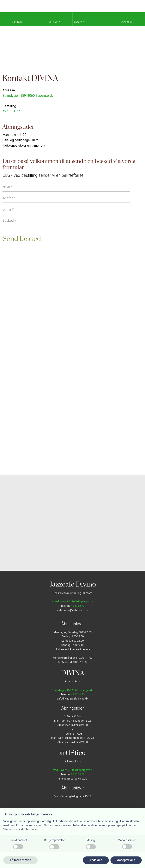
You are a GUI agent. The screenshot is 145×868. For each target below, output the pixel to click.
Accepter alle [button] (126, 860)
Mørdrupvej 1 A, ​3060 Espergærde (73, 601)
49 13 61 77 (11, 111)
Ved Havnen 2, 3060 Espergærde (72, 770)
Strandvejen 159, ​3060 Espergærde (28, 96)
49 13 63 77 (78, 606)
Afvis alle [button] (96, 860)
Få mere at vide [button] (20, 860)
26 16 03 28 (78, 774)
